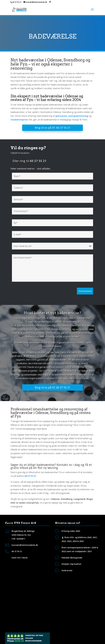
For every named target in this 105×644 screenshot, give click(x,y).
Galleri (15, 602)
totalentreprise (19, 120)
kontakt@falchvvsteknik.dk (25, 545)
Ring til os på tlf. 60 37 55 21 (52, 128)
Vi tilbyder (17, 595)
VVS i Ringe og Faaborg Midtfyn (27, 620)
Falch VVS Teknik (20, 558)
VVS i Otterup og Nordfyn (24, 627)
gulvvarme (61, 116)
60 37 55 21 (17, 2)
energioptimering (78, 116)
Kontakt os (17, 589)
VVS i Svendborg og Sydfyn (24, 614)
